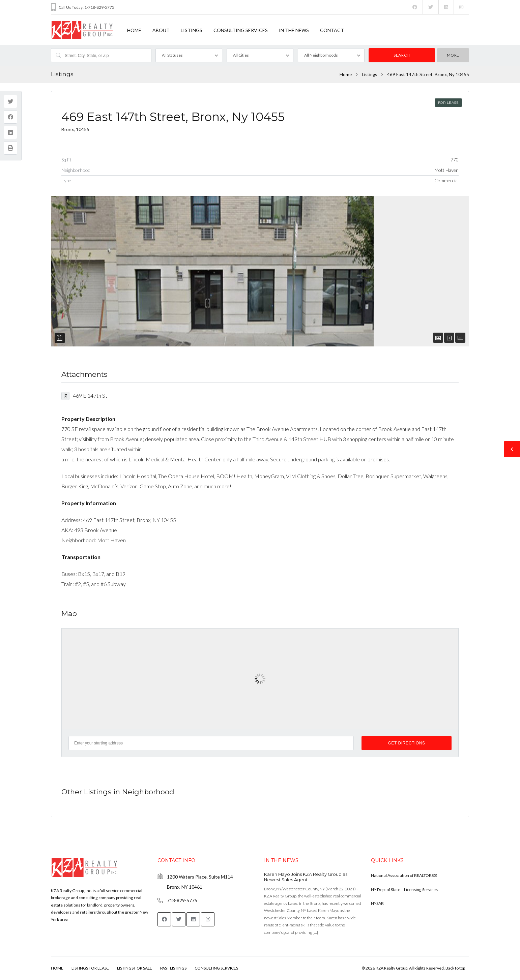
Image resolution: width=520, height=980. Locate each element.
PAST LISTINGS (173, 968)
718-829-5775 (182, 900)
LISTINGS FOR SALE (135, 968)
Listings (369, 74)
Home (346, 74)
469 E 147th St (84, 395)
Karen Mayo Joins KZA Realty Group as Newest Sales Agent (306, 877)
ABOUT (161, 30)
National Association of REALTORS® (404, 875)
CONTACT (332, 30)
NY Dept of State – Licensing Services (404, 890)
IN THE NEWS (294, 30)
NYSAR (377, 903)
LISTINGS (192, 30)
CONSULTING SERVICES (241, 30)
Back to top (455, 968)
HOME (134, 30)
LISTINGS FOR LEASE (90, 968)
